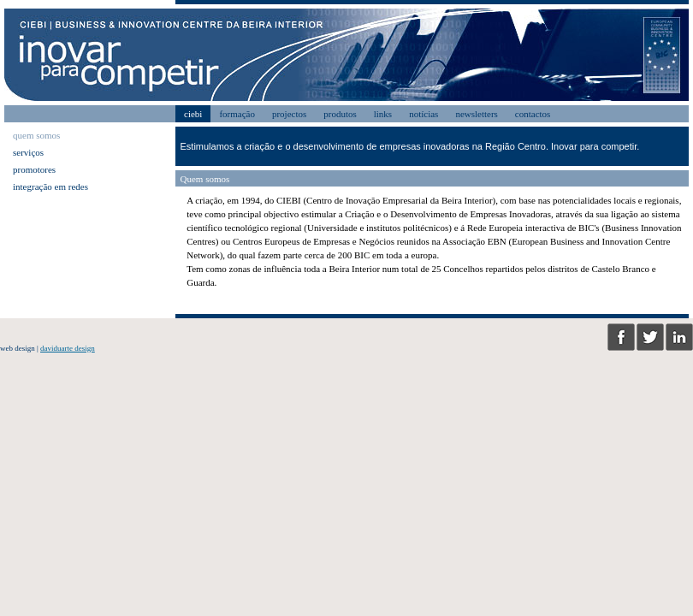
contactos (533, 114)
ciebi (193, 114)
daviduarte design (68, 348)
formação (237, 114)
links (383, 114)
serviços (28, 152)
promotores (34, 169)
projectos (289, 114)
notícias (423, 114)
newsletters (476, 114)
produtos (340, 114)
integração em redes (50, 187)
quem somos (36, 135)
